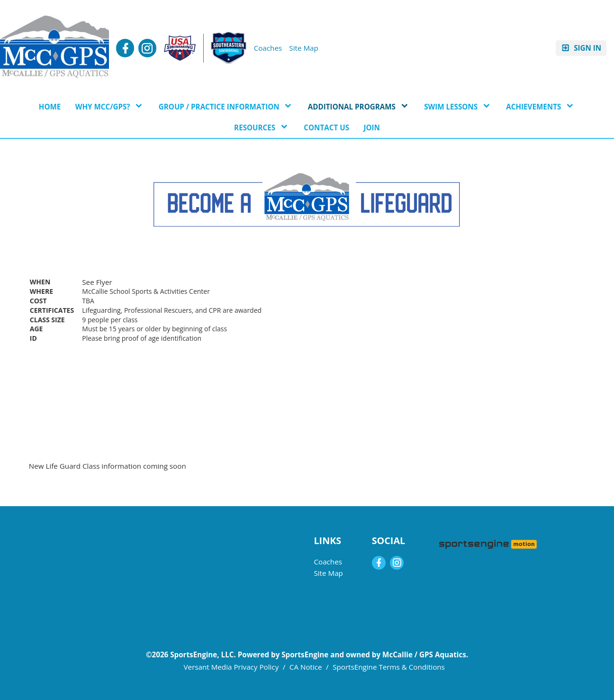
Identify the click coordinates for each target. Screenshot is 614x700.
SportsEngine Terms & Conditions (389, 667)
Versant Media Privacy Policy (231, 667)
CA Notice (306, 667)
